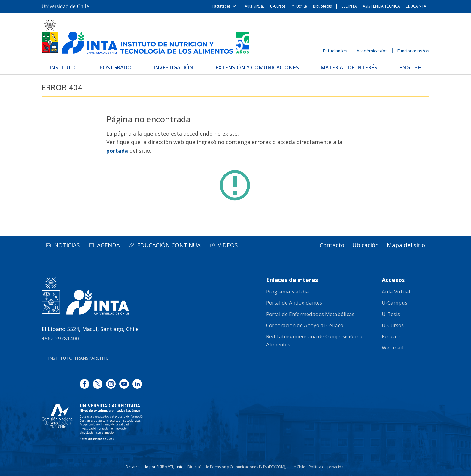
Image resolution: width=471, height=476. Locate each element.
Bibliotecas (322, 6)
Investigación (173, 67)
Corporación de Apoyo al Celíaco (305, 325)
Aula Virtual (396, 292)
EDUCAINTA (416, 6)
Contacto (327, 245)
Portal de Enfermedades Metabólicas (310, 314)
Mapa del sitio (405, 245)
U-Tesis (391, 314)
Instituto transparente (78, 358)
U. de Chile (296, 467)
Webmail (393, 348)
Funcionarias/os (413, 51)
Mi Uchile (299, 6)
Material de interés (348, 67)
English (409, 67)
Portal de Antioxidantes (294, 303)
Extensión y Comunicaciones (256, 67)
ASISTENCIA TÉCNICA (381, 6)
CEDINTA (349, 6)
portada (117, 151)
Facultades (222, 6)
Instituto (66, 67)
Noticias (68, 245)
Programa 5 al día (288, 292)
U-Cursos (278, 6)
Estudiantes (335, 51)
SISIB (160, 467)
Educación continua (176, 245)
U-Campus (395, 303)
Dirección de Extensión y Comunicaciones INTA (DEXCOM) (236, 467)
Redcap (391, 337)
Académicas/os (372, 51)
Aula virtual (254, 6)
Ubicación (363, 245)
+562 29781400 (60, 338)
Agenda (113, 245)
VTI (170, 467)
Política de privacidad (327, 467)
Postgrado (117, 67)
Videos (237, 245)
